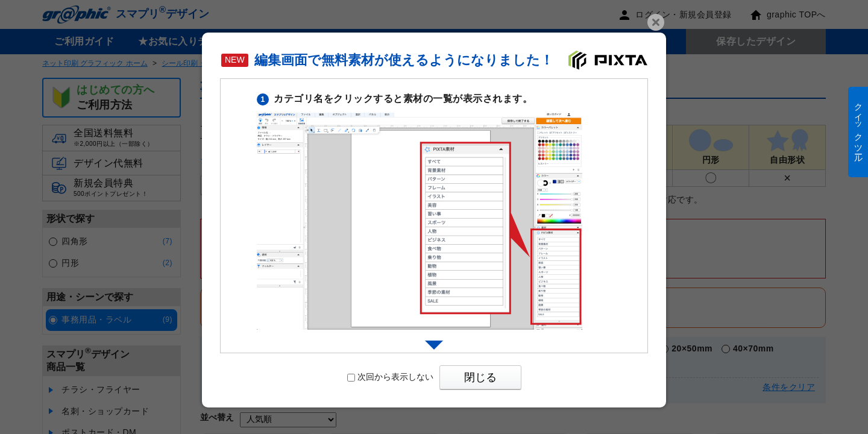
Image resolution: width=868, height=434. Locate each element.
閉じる (480, 377)
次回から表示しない (390, 377)
